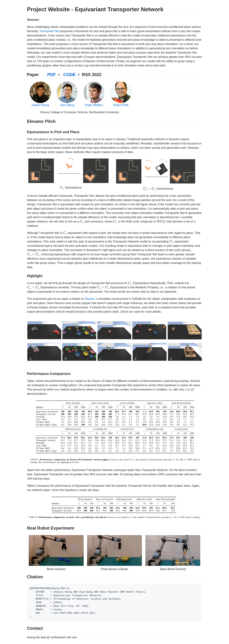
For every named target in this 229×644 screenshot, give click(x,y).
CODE (69, 75)
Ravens (90, 299)
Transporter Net (49, 31)
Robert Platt (121, 105)
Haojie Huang (40, 105)
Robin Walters (94, 105)
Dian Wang (67, 105)
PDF (51, 75)
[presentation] (62, 188)
